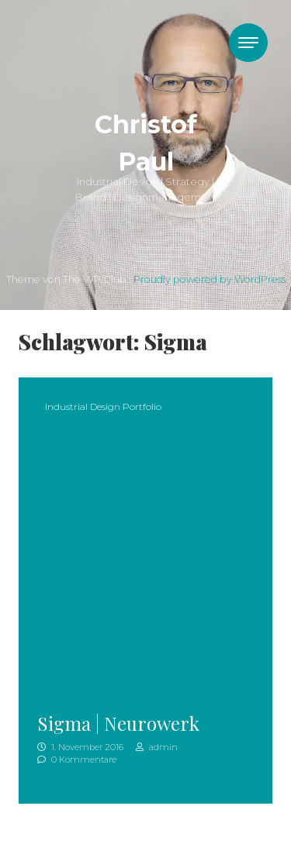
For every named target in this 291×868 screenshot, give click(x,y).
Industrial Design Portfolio (103, 406)
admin (157, 747)
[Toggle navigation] (248, 43)
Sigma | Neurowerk (118, 723)
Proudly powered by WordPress (210, 279)
